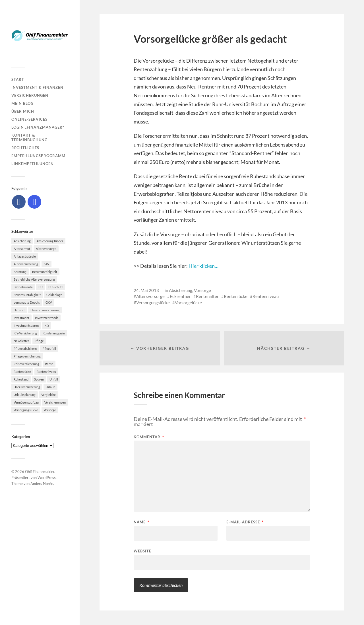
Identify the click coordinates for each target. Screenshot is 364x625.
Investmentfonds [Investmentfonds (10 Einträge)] (47, 318)
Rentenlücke (236, 296)
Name (141, 522)
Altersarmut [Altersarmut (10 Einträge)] (22, 249)
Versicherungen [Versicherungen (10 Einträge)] (55, 402)
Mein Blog (22, 103)
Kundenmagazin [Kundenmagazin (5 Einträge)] (54, 333)
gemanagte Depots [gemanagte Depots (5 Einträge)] (27, 302)
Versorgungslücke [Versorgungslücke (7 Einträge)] (26, 410)
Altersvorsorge (150, 296)
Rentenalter (207, 296)
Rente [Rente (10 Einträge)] (49, 364)
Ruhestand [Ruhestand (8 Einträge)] (21, 379)
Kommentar (149, 437)
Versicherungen (30, 95)
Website (142, 551)
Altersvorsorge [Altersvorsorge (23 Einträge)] (46, 249)
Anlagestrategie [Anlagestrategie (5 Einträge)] (25, 256)
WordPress (47, 478)
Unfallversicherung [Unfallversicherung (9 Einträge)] (27, 387)
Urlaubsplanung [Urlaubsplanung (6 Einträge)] (25, 395)
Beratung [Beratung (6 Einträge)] (20, 272)
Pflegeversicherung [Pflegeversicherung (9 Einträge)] (27, 356)
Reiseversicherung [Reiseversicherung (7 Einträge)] (26, 364)
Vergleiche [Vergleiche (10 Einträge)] (48, 395)
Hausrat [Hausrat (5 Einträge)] (19, 310)
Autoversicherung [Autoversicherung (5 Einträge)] (26, 264)
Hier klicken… (203, 266)
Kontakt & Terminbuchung (29, 137)
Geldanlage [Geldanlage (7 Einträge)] (54, 295)
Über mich (23, 111)
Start (18, 79)
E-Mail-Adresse (245, 522)
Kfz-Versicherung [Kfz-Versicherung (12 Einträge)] (25, 333)
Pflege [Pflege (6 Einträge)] (39, 341)
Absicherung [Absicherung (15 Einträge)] (22, 241)
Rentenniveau (266, 296)
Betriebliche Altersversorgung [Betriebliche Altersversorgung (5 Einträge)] (34, 279)
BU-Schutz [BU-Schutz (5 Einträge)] (56, 287)
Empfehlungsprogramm (38, 156)
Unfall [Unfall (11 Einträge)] (54, 379)
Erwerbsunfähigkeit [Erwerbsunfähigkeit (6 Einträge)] (27, 295)
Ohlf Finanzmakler (40, 472)
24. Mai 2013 (146, 290)
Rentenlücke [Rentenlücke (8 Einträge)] (22, 372)
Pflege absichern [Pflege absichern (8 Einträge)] (25, 349)
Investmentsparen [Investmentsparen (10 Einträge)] (26, 325)
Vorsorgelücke (188, 303)
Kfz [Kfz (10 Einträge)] (47, 325)
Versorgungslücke (153, 303)
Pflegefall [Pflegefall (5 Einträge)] (49, 349)
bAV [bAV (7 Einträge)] (46, 264)
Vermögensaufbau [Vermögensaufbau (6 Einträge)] (26, 402)
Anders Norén (42, 484)
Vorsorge (202, 290)
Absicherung (181, 290)
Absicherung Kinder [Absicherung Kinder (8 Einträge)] (50, 241)
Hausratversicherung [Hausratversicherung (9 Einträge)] (45, 310)
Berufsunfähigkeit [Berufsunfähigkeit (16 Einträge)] (45, 272)
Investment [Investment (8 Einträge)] (21, 318)
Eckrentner (180, 296)
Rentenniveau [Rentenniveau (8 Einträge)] (46, 372)
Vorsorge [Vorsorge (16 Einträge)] (50, 410)
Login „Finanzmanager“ (38, 127)
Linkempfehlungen (33, 164)
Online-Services (29, 119)
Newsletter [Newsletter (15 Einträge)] (21, 341)
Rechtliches (25, 148)
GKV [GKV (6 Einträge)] (49, 302)
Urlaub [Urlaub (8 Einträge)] (50, 387)
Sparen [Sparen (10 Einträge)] (39, 379)
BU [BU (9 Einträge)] (41, 287)
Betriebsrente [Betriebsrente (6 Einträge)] (23, 287)
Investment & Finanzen (37, 87)
